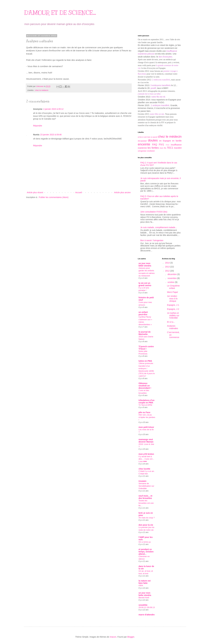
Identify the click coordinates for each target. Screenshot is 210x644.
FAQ (155, 145)
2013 (168, 267)
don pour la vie (146, 525)
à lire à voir (142, 137)
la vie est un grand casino (145, 284)
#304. (141, 585)
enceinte (144, 144)
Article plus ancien (122, 192)
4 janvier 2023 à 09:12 (53, 109)
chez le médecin (42, 90)
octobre (171, 282)
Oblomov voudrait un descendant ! (145, 386)
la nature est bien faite (145, 582)
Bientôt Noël (144, 598)
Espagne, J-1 (173, 305)
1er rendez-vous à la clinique (172, 299)
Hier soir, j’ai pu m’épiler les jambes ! (147, 417)
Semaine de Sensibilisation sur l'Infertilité (146, 486)
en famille (177, 141)
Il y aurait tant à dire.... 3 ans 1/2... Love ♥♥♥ (146, 459)
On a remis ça (145, 542)
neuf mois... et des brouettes (145, 497)
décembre (172, 274)
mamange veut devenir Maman (146, 441)
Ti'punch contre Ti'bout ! (146, 348)
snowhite (143, 605)
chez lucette (144, 469)
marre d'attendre (147, 615)
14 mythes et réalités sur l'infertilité (173, 315)
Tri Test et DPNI (145, 405)
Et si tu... (171, 322)
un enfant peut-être (143, 313)
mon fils (163, 148)
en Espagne (165, 141)
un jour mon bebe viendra (145, 594)
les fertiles (153, 148)
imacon (113, 637)
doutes (153, 140)
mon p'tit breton (146, 454)
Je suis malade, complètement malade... (159, 227)
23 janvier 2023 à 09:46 (51, 135)
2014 (168, 263)
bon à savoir (152, 137)
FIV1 (161, 145)
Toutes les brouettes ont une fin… (146, 503)
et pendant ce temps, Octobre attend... (146, 552)
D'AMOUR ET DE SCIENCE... (60, 13)
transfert (178, 148)
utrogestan (142, 151)
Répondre (38, 126)
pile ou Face (144, 412)
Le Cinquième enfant (173, 287)
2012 (168, 271)
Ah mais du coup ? (147, 518)
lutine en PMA (145, 361)
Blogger (131, 637)
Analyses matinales (172, 327)
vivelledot (151, 151)
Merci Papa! (172, 292)
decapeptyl (142, 141)
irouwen (142, 481)
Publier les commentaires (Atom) (54, 197)
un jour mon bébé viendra (145, 264)
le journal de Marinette (145, 333)
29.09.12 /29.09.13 (147, 607)
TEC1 (170, 148)
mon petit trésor (146, 427)
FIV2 (168, 145)
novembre (172, 278)
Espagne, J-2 (173, 309)
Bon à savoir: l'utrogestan (152, 240)
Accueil (79, 192)
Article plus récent (35, 192)
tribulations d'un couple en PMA (146, 401)
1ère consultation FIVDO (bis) (154, 212)
